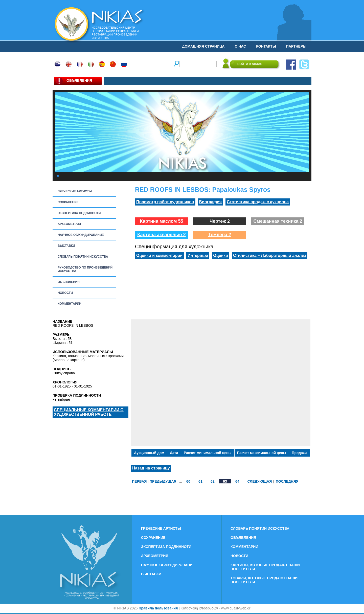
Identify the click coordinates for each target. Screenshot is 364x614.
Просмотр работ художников (165, 202)
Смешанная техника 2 (278, 221)
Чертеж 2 (220, 221)
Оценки (221, 255)
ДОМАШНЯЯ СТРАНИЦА (203, 46)
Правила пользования (158, 608)
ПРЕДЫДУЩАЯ (163, 481)
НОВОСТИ (65, 293)
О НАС (240, 46)
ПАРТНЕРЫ (296, 46)
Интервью (198, 255)
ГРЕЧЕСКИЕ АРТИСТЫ (75, 191)
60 (188, 481)
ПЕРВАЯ (139, 481)
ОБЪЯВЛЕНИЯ (69, 282)
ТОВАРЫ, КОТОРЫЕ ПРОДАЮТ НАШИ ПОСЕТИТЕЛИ (264, 580)
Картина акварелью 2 (162, 235)
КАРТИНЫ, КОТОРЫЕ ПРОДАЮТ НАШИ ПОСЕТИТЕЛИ (265, 567)
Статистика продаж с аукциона (258, 202)
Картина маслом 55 (161, 221)
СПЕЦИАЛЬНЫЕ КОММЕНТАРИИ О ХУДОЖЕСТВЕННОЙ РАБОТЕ (89, 412)
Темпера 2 (220, 235)
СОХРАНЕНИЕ (68, 202)
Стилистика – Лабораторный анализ (270, 255)
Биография (211, 202)
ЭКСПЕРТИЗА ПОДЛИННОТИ (79, 213)
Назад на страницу (151, 468)
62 (213, 481)
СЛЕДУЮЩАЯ (260, 481)
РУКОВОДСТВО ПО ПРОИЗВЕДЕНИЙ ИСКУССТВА (85, 269)
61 (200, 481)
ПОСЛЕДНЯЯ (287, 481)
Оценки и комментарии (159, 255)
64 (237, 481)
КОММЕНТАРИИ (70, 304)
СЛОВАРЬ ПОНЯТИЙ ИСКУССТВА (83, 257)
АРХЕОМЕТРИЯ (69, 224)
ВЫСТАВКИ (66, 246)
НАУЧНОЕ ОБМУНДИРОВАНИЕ (81, 235)
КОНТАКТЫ (266, 46)
